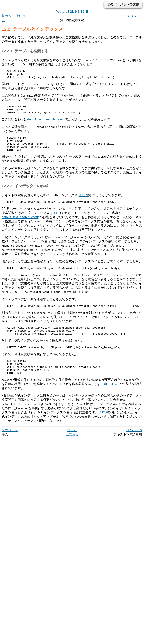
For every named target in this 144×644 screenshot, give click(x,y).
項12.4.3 (110, 398)
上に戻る (22, 16)
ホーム (72, 444)
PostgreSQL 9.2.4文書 (72, 12)
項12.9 (83, 202)
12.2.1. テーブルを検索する (25, 51)
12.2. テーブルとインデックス (32, 29)
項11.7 (55, 220)
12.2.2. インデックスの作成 (25, 192)
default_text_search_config (46, 123)
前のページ (10, 444)
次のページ (134, 16)
